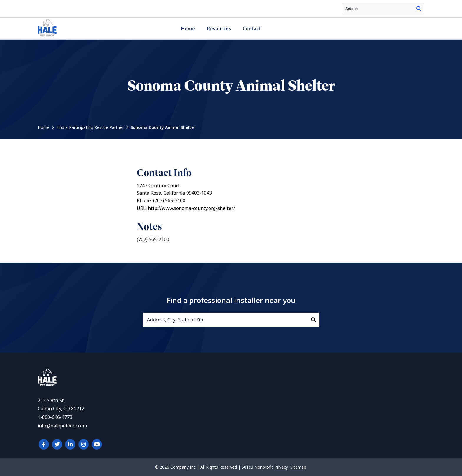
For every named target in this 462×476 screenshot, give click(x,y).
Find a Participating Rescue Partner (90, 127)
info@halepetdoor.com (62, 426)
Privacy (281, 467)
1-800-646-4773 (55, 417)
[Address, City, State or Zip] (231, 320)
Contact (252, 29)
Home (188, 29)
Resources (219, 29)
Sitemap (298, 467)
